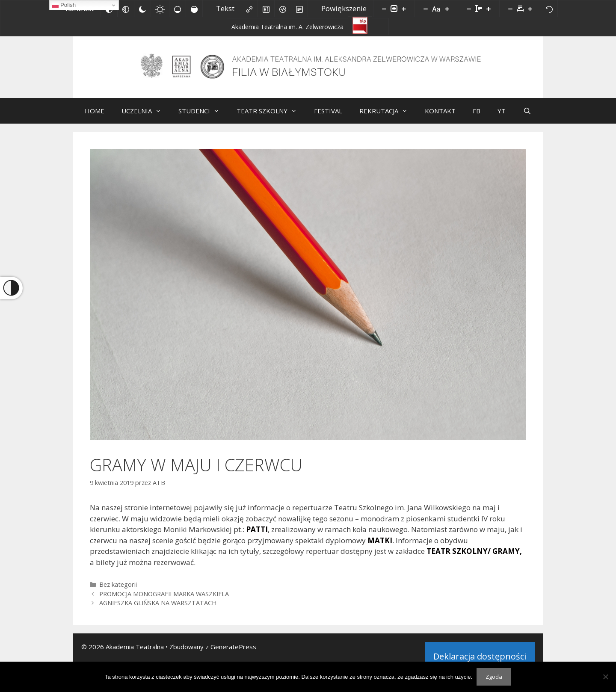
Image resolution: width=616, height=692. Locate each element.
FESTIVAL (328, 117)
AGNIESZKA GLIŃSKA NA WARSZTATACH (158, 609)
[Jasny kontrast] (160, 9)
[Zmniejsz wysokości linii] (469, 9)
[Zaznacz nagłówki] (266, 9)
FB (477, 117)
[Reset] (549, 9)
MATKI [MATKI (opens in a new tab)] (380, 547)
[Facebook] (380, 27)
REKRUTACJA (388, 117)
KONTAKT (440, 117)
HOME (95, 117)
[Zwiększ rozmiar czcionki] (447, 9)
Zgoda (494, 677)
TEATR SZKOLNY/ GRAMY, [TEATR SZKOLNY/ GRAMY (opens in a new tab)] (474, 557)
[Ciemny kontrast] (142, 9)
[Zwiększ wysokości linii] (489, 9)
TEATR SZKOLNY (271, 117)
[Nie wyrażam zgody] (605, 677)
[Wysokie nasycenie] (194, 9)
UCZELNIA (146, 117)
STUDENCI (203, 117)
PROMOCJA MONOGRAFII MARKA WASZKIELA (164, 600)
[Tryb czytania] (299, 9)
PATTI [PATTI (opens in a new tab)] (257, 536)
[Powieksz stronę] (404, 9)
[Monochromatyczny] (126, 9)
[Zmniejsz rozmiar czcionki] (426, 9)
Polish (64, 5)
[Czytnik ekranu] (283, 9)
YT (502, 117)
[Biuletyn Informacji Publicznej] (360, 25)
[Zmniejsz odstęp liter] (510, 9)
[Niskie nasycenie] (178, 9)
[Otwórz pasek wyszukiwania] (527, 117)
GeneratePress (233, 653)
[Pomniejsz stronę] (384, 9)
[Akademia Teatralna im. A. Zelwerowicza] (287, 27)
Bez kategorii (118, 591)
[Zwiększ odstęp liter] (530, 9)
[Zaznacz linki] (249, 9)
